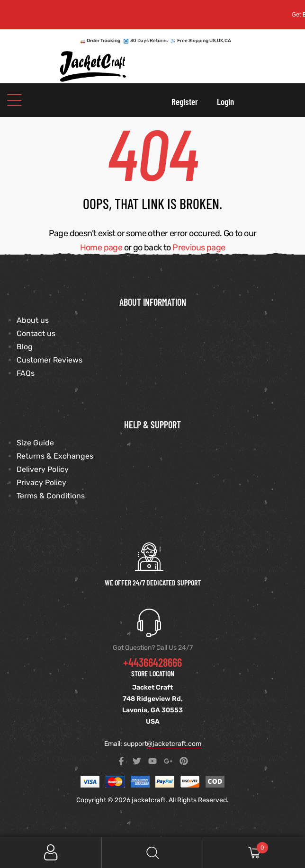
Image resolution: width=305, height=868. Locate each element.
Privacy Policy (41, 483)
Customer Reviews (49, 360)
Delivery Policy (43, 469)
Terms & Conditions (51, 496)
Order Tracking (103, 41)
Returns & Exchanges (55, 456)
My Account (51, 853)
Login (225, 102)
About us (33, 320)
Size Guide (35, 443)
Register (185, 102)
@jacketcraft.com (174, 744)
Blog (25, 347)
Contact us (36, 333)
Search (153, 853)
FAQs (26, 373)
